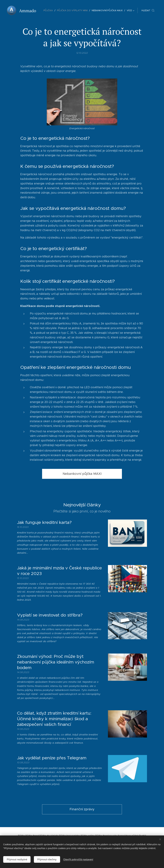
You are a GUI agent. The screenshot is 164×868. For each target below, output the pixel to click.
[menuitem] (50, 10)
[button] (148, 10)
